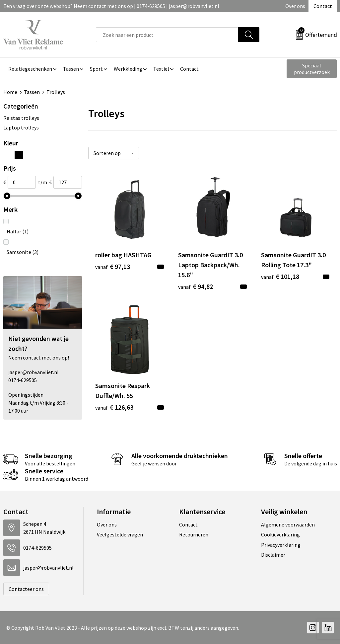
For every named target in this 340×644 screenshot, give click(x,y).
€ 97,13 (113, 266)
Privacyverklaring (281, 545)
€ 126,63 (114, 407)
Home (10, 92)
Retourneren (194, 534)
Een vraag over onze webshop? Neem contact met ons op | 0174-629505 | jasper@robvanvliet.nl (111, 6)
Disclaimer (273, 555)
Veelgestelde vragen (120, 534)
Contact (323, 6)
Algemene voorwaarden (288, 524)
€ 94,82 (196, 286)
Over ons (295, 6)
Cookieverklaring (280, 534)
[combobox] (167, 35)
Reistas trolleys (21, 118)
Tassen (32, 92)
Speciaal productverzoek (312, 69)
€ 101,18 (280, 276)
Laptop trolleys (21, 127)
